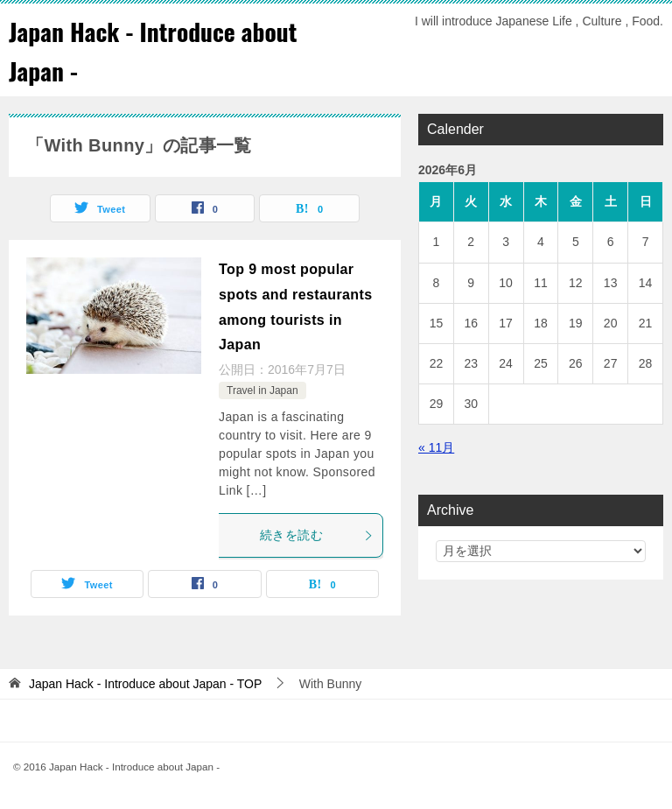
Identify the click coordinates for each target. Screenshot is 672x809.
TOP (145, 684)
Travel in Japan (262, 390)
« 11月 (436, 447)
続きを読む (317, 535)
